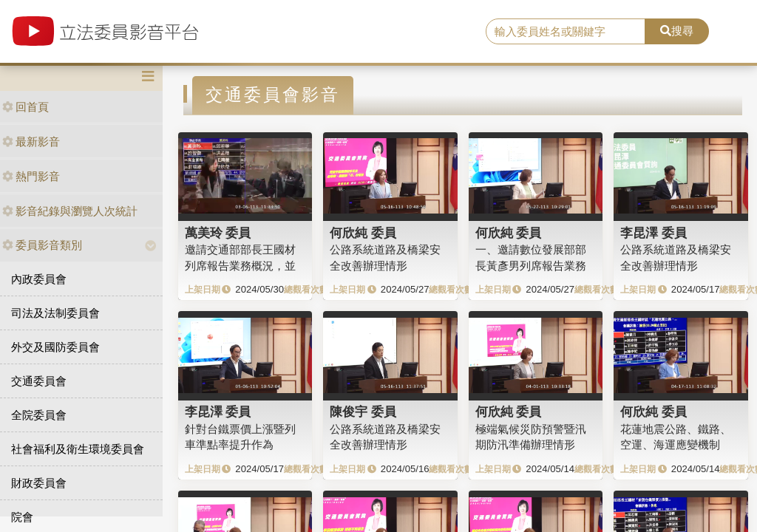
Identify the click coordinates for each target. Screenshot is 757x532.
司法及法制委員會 (55, 313)
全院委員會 (39, 415)
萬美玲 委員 (218, 233)
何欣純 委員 (363, 233)
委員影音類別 (42, 245)
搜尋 (677, 31)
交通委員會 (39, 381)
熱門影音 (31, 176)
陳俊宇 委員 (363, 412)
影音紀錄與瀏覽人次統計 (70, 211)
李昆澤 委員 (654, 233)
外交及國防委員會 (55, 347)
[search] (566, 32)
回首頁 (26, 107)
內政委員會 (39, 279)
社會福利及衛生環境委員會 (78, 449)
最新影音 (31, 141)
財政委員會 (39, 483)
